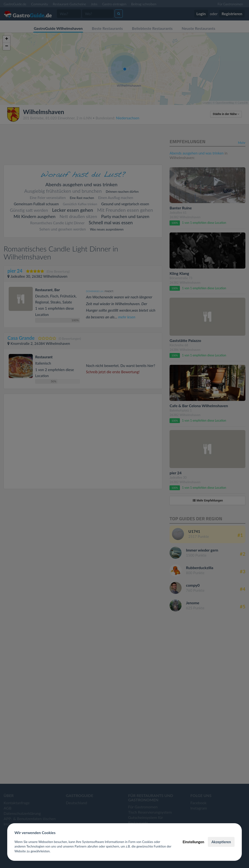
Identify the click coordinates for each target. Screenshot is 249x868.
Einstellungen (193, 842)
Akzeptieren (221, 842)
